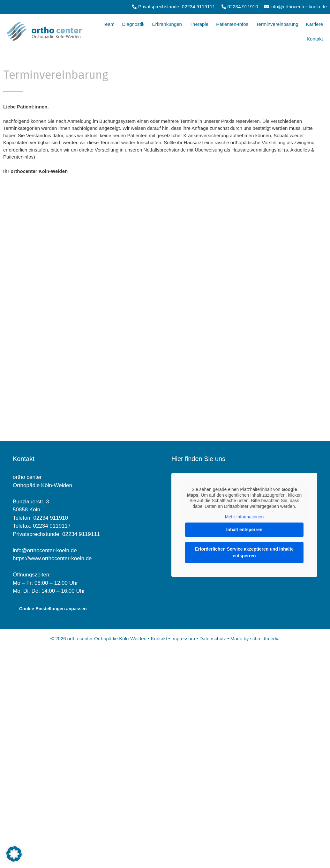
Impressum (183, 638)
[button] (14, 854)
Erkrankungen (167, 24)
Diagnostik (133, 24)
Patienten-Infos (232, 24)
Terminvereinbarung (277, 24)
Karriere (315, 24)
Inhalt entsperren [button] (244, 530)
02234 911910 (51, 518)
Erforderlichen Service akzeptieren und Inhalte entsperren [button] (244, 552)
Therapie (199, 24)
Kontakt (315, 39)
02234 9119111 (81, 534)
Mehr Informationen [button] (244, 517)
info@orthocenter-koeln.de (45, 550)
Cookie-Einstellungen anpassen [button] (53, 609)
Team (109, 24)
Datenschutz (213, 638)
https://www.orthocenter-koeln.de (52, 558)
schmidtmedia (265, 638)
